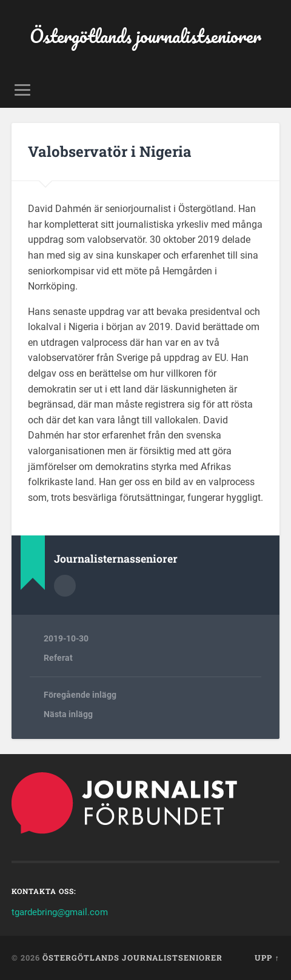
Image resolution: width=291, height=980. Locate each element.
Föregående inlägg (80, 695)
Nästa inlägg (68, 714)
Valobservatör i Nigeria (110, 151)
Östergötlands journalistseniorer (145, 36)
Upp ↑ (267, 958)
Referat (58, 658)
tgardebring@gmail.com (60, 912)
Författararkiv (65, 586)
